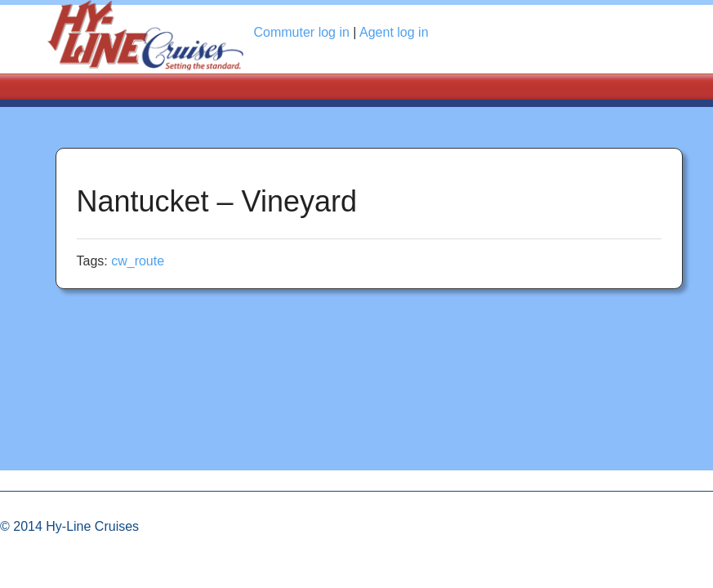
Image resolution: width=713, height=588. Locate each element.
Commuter (302, 32)
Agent (394, 32)
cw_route (138, 261)
